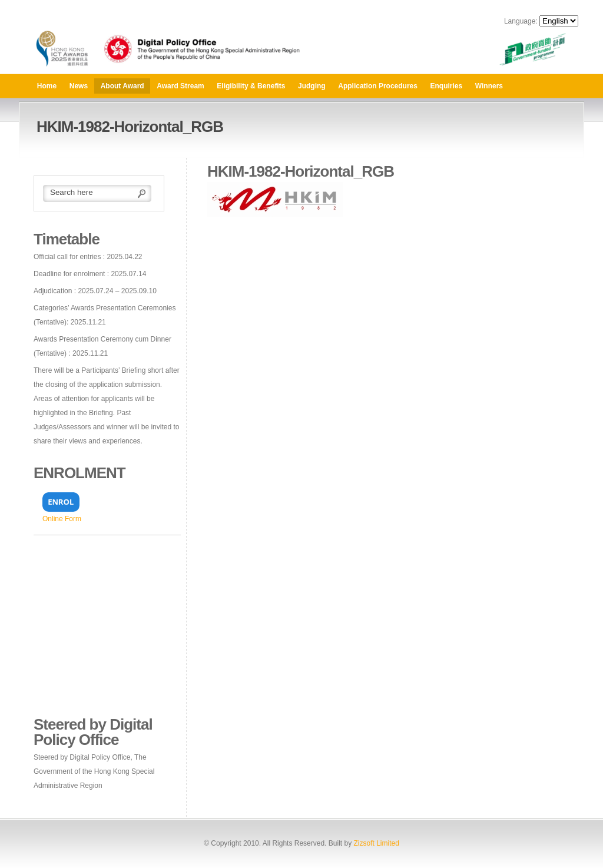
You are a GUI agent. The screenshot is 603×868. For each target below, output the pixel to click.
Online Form (62, 519)
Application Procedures (378, 86)
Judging (312, 86)
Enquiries (447, 86)
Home (47, 86)
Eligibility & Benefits (251, 86)
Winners (489, 86)
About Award (122, 86)
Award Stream (180, 86)
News (79, 86)
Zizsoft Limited (376, 843)
